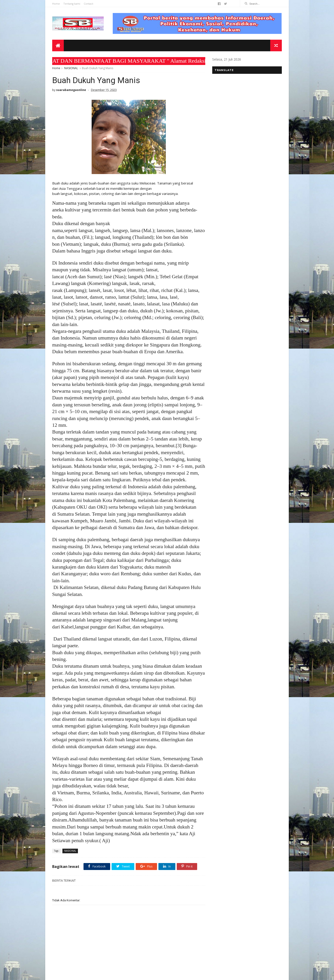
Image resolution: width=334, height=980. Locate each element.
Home (56, 4)
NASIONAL (71, 68)
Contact (88, 4)
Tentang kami (72, 4)
